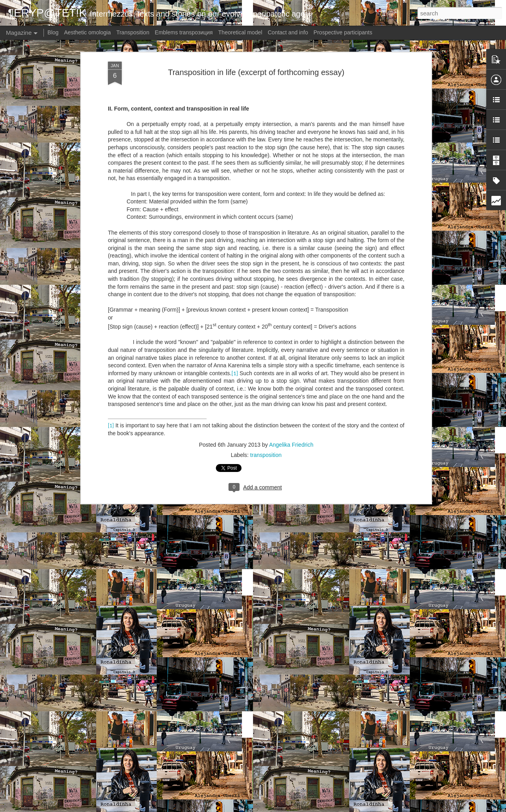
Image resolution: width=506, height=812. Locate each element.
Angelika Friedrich (291, 316)
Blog (53, 32)
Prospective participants (343, 32)
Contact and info (288, 32)
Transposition (133, 32)
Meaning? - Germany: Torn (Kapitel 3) (226, 624)
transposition (266, 326)
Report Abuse (316, 808)
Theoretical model (240, 32)
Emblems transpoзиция (184, 32)
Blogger (293, 808)
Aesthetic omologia (87, 32)
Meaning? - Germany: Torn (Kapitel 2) (226, 713)
